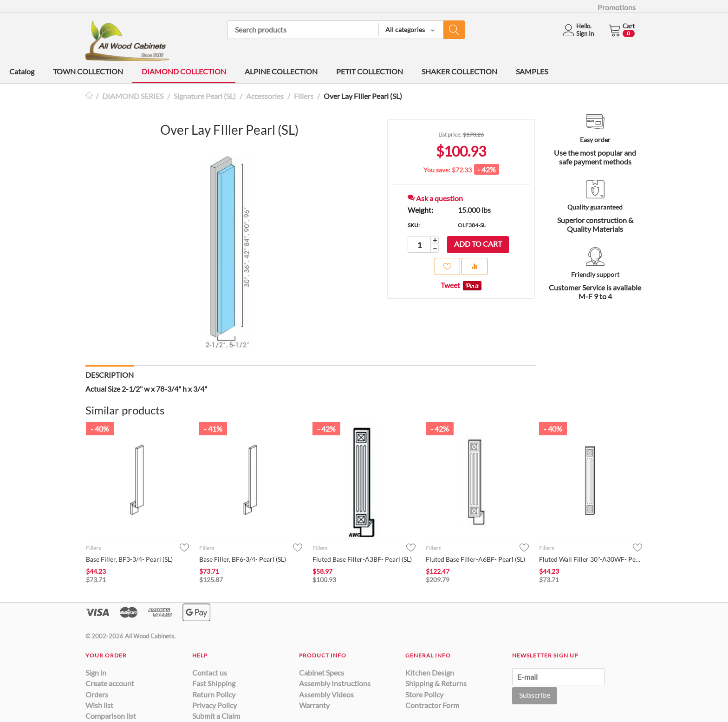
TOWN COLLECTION (88, 71)
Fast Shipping (214, 683)
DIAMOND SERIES (133, 96)
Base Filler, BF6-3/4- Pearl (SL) (243, 559)
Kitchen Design (430, 673)
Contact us (210, 673)
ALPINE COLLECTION (281, 71)
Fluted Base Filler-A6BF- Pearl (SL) (475, 559)
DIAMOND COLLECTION (184, 71)
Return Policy (214, 694)
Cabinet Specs (322, 673)
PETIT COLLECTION (370, 71)
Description (110, 375)
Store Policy (424, 694)
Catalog (22, 71)
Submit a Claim (216, 716)
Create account (110, 683)
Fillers (304, 96)
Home (89, 96)
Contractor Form (432, 705)
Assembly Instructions (335, 683)
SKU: (414, 225)
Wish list (99, 705)
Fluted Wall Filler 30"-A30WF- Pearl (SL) (591, 559)
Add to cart (478, 244)
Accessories (265, 96)
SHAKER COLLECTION (459, 71)
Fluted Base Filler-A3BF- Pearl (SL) (362, 559)
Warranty (314, 705)
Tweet (450, 285)
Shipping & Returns (436, 683)
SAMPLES (532, 71)
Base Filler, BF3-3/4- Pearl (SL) (129, 559)
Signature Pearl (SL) (205, 96)
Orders (97, 694)
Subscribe (535, 695)
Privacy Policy (214, 705)
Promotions (617, 7)
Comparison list (111, 716)
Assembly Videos (326, 694)
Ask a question (435, 198)
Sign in (96, 673)
